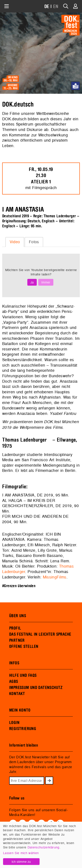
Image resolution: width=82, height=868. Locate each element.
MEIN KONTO (20, 710)
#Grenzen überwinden (19, 586)
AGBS (14, 682)
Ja (32, 282)
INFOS (14, 663)
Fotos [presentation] (34, 242)
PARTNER (17, 640)
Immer (46, 282)
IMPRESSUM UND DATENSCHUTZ (36, 688)
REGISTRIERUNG (23, 729)
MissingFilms (55, 577)
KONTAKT (17, 694)
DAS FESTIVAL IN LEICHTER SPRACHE (40, 634)
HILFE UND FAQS (23, 675)
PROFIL (15, 628)
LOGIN (14, 723)
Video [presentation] (15, 242)
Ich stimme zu (21, 862)
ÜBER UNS (18, 616)
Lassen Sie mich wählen (21, 853)
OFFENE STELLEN (24, 647)
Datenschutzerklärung (44, 847)
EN (56, 7)
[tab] (15, 242)
